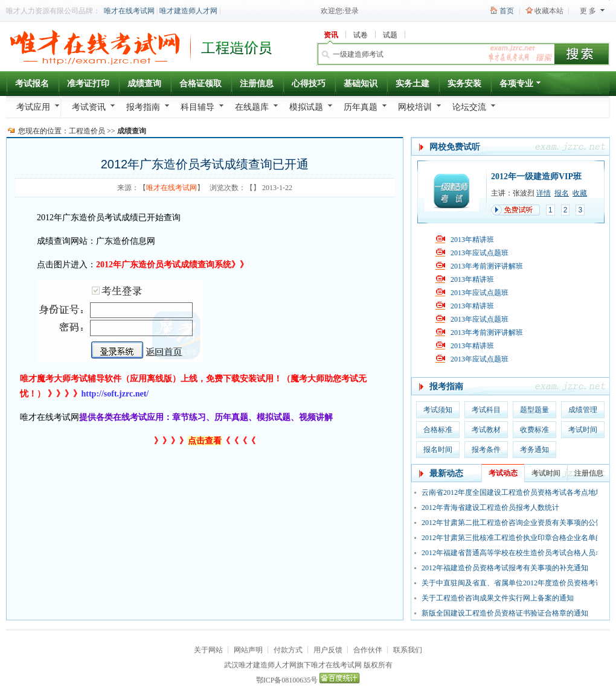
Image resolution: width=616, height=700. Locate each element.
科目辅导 (197, 107)
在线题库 (252, 107)
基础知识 (361, 84)
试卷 (361, 35)
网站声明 (248, 650)
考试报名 (32, 84)
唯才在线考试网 (129, 11)
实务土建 (412, 84)
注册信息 (257, 84)
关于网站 (208, 650)
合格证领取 (201, 84)
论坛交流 (469, 107)
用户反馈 (328, 650)
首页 (507, 11)
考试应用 (33, 107)
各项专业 (521, 85)
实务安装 (464, 84)
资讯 (331, 35)
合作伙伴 (368, 650)
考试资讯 (89, 107)
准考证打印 (88, 84)
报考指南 (143, 107)
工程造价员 (87, 131)
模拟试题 (306, 107)
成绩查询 (144, 84)
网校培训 (415, 107)
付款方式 (288, 650)
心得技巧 (309, 84)
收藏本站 (549, 11)
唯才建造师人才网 (188, 11)
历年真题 (361, 107)
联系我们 (408, 650)
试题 (390, 35)
